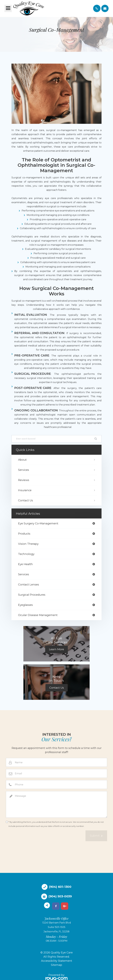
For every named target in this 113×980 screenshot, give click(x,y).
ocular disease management (38, 615)
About (22, 460)
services (24, 574)
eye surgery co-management (38, 523)
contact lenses (29, 585)
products (24, 534)
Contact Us (26, 500)
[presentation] (28, 836)
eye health (25, 564)
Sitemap (56, 965)
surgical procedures (32, 595)
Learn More (56, 649)
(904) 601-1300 (60, 887)
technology (26, 554)
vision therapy (28, 544)
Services (24, 470)
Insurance (25, 490)
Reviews (24, 480)
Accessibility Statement (57, 961)
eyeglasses (25, 605)
